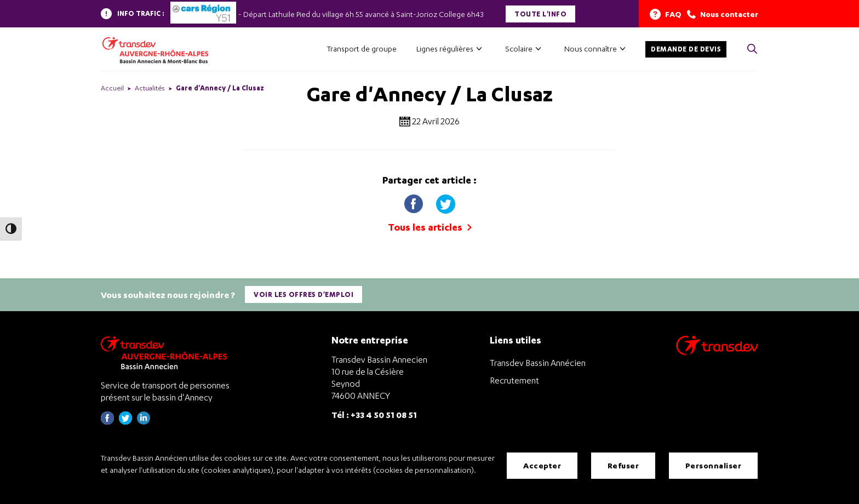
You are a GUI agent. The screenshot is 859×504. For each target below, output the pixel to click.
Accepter (542, 465)
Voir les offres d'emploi (303, 294)
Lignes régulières (445, 48)
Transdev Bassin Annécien (538, 363)
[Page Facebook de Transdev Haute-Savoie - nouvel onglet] (107, 422)
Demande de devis (686, 49)
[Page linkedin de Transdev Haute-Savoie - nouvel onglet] (144, 422)
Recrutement (514, 380)
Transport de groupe (362, 48)
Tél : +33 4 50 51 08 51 (374, 414)
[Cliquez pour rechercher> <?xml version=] (752, 50)
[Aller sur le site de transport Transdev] (717, 353)
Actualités (150, 88)
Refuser (623, 465)
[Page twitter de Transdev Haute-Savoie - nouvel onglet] (125, 422)
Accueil (112, 88)
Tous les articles (430, 227)
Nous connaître (591, 48)
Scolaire (519, 48)
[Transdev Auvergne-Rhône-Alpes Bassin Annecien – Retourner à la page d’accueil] (167, 353)
